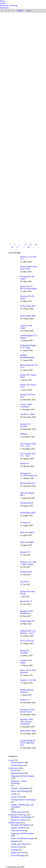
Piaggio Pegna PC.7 (28, 621)
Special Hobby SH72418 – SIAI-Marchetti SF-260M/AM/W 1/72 (21, 94)
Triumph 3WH (26, 572)
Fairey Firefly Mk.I (28, 306)
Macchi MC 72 (26, 601)
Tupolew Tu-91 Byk (28, 680)
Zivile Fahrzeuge (18, 855)
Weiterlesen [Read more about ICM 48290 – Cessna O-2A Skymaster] (13, 150)
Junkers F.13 (25, 700)
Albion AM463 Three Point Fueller (29, 268)
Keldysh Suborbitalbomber (27, 356)
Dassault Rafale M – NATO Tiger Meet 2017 (28, 743)
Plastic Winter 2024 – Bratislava (29, 671)
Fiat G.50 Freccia (27, 641)
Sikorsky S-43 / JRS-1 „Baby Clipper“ (28, 563)
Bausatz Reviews (18, 762)
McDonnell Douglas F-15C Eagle (28, 346)
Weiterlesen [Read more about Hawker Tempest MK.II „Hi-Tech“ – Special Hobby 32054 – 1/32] (13, 53)
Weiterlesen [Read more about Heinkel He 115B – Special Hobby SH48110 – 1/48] (13, 192)
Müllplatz (24, 434)
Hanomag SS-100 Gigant (27, 278)
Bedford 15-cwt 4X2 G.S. (28, 258)
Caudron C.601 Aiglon (26, 661)
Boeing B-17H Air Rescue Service (27, 711)
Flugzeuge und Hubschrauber (22, 776)
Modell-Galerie (17, 765)
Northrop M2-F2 (27, 503)
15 (36, 245)
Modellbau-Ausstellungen (21, 817)
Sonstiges (15, 850)
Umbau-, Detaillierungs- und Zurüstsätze (22, 806)
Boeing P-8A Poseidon (25, 425)
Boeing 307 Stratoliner (25, 652)
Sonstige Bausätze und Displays (23, 800)
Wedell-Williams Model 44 (27, 691)
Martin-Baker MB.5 (28, 513)
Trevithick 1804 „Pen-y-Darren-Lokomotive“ (26, 722)
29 (28, 247)
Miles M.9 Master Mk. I (27, 494)
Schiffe (14, 794)
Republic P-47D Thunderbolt (26, 612)
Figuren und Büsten (19, 828)
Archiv (11, 760)
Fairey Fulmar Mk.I (28, 316)
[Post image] (13, 259)
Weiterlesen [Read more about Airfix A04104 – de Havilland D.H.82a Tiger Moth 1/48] (13, 235)
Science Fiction (17, 797)
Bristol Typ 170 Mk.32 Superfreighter (29, 287)
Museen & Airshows (19, 820)
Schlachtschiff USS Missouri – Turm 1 (28, 632)
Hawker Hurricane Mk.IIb (27, 593)
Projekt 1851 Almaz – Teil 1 (29, 386)
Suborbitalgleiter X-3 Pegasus (28, 337)
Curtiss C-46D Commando (26, 406)
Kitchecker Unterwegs (17, 815)
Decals (14, 770)
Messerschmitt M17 (28, 483)
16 (12, 247)
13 (25, 245)
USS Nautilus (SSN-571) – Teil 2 (28, 445)
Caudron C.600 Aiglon (26, 327)
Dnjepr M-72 (25, 552)
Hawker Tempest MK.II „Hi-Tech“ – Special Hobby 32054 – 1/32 (23, 46)
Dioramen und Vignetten (21, 825)
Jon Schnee (25, 582)
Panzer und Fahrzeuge (20, 791)
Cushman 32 (25, 523)
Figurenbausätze (17, 773)
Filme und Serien (18, 831)
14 (31, 245)
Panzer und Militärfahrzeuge (22, 838)
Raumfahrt (15, 841)
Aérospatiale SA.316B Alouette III (29, 474)
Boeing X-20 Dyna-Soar (28, 396)
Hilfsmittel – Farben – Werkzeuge (20, 782)
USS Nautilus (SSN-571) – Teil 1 (28, 455)
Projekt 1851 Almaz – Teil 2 (29, 376)
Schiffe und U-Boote (19, 844)
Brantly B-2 (25, 463)
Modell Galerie (14, 823)
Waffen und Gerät (18, 812)
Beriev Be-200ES (27, 532)
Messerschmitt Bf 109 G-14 (29, 366)
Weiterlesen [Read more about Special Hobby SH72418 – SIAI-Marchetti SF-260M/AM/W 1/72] (13, 101)
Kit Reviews (13, 768)
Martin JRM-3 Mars (28, 731)
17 (18, 247)
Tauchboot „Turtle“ (28, 414)
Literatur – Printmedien (20, 788)
